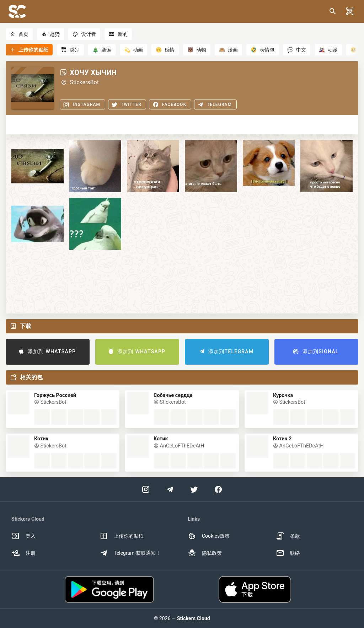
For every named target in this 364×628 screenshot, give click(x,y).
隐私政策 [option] (205, 553)
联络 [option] (288, 553)
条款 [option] (288, 536)
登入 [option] (23, 536)
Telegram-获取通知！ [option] (130, 553)
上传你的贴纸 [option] (122, 536)
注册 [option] (23, 553)
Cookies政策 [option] (209, 536)
